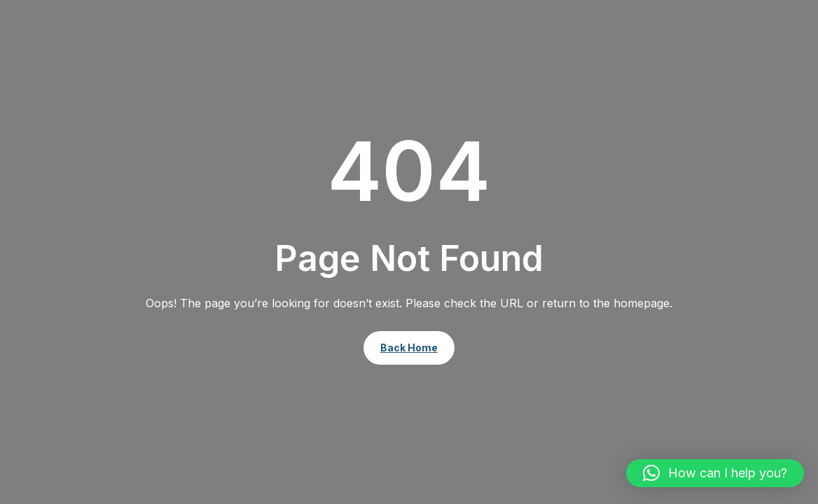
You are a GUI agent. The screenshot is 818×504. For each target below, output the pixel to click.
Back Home (409, 348)
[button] (715, 473)
